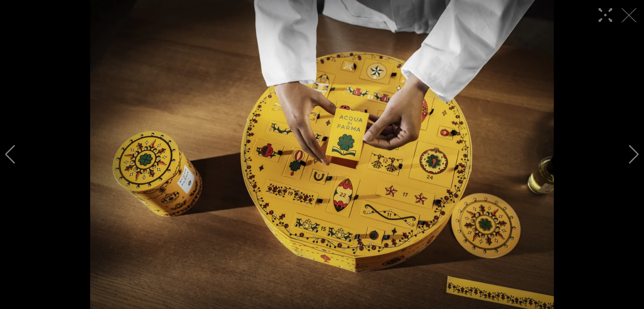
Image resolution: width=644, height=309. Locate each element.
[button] (10, 154)
